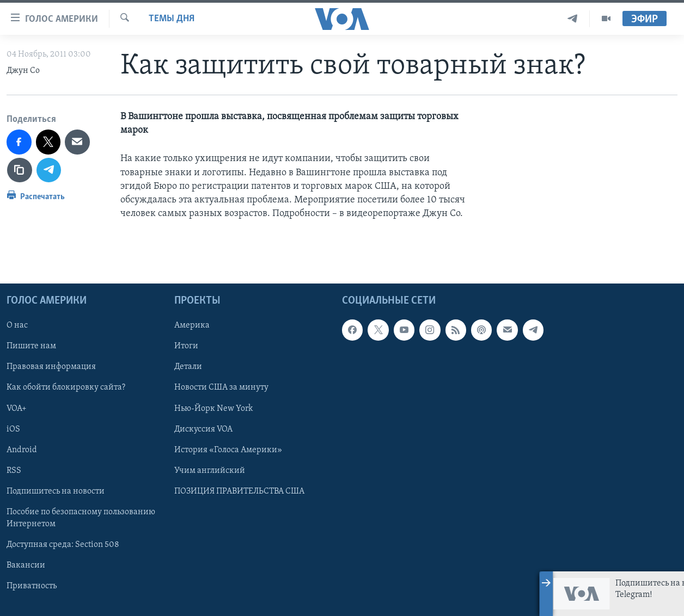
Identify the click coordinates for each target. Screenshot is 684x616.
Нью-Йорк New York (213, 409)
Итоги (186, 347)
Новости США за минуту (221, 388)
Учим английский (210, 471)
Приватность (32, 586)
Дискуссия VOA (203, 429)
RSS (14, 471)
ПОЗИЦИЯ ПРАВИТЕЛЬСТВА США (239, 491)
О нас (17, 326)
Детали (188, 367)
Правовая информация (51, 367)
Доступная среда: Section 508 (63, 545)
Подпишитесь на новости (56, 491)
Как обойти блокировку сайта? (66, 388)
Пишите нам (31, 347)
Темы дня (172, 19)
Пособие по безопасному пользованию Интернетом (81, 518)
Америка (192, 326)
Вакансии (26, 565)
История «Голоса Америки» (228, 450)
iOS (13, 429)
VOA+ (17, 409)
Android (22, 450)
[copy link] (20, 170)
